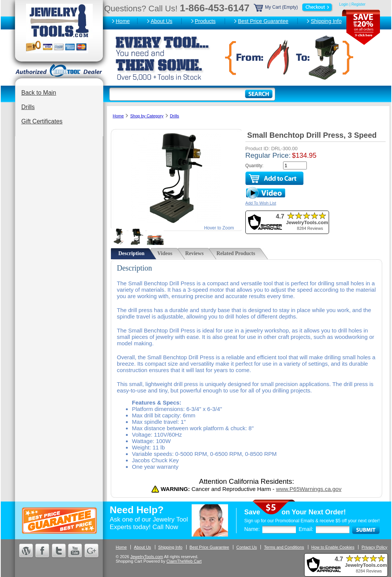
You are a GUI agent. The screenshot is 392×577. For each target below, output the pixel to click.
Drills (28, 107)
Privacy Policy (374, 547)
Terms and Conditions (284, 547)
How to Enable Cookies (333, 547)
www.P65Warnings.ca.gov (309, 489)
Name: (252, 529)
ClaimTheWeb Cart (184, 561)
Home (123, 21)
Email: (306, 529)
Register (358, 4)
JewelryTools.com (147, 557)
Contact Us (247, 547)
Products (205, 21)
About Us (162, 21)
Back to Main (39, 93)
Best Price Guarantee (263, 21)
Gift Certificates (42, 121)
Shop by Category (147, 116)
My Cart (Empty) (294, 7)
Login (344, 4)
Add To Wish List (261, 203)
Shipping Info (326, 21)
